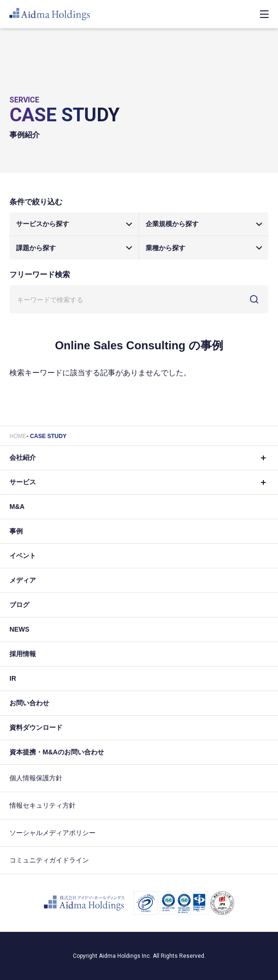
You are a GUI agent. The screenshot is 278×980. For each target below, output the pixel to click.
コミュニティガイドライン (49, 860)
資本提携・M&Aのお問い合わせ (57, 752)
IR (13, 678)
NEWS (19, 629)
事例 (16, 531)
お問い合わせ (29, 703)
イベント (23, 556)
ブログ (19, 605)
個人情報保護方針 (36, 778)
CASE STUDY (48, 436)
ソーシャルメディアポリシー (52, 833)
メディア (23, 580)
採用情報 (23, 654)
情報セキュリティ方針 (43, 805)
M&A (17, 507)
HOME (18, 436)
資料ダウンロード (36, 727)
